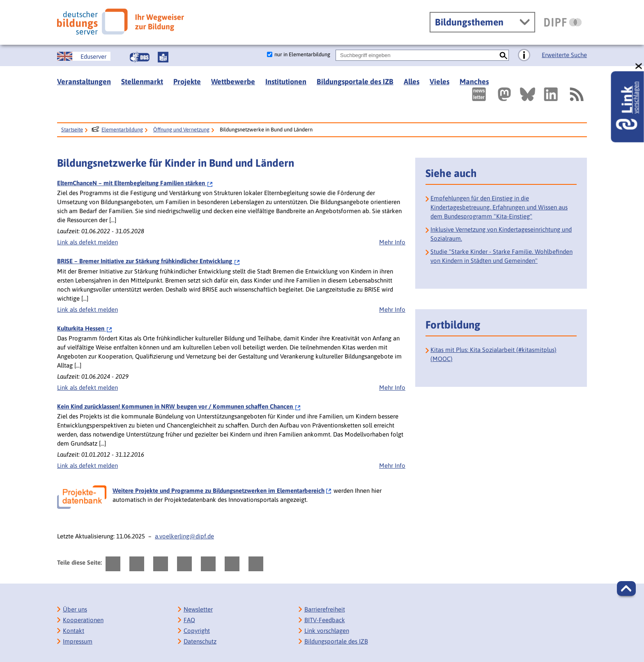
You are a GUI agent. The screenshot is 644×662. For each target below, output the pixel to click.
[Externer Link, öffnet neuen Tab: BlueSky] (528, 94)
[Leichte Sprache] (163, 57)
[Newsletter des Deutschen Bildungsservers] (479, 94)
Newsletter (198, 609)
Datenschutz (200, 641)
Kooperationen (83, 620)
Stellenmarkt (142, 82)
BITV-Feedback (325, 620)
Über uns (75, 609)
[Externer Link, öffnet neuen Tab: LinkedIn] (551, 94)
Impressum (78, 641)
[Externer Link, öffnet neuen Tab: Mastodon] (504, 94)
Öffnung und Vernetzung (181, 130)
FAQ (189, 620)
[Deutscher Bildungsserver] (121, 22)
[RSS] (576, 94)
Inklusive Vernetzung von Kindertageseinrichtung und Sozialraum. (501, 234)
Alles (412, 82)
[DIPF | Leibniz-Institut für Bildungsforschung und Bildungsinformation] (563, 22)
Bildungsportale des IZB (355, 82)
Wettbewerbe (233, 82)
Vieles (439, 82)
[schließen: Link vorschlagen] (639, 66)
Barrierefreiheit (325, 609)
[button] (626, 588)
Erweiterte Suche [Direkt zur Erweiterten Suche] (564, 55)
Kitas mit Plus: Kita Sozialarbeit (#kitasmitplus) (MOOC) (493, 354)
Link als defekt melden (87, 242)
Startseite (72, 130)
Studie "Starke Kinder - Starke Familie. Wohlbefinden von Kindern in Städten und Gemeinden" (501, 256)
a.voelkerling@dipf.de (184, 536)
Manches (474, 82)
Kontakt (74, 631)
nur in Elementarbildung (302, 54)
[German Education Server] (84, 56)
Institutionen (286, 82)
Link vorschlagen (327, 631)
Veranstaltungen (84, 82)
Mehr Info (392, 242)
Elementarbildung (122, 130)
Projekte (187, 82)
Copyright (197, 631)
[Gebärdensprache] (140, 57)
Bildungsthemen (469, 22)
